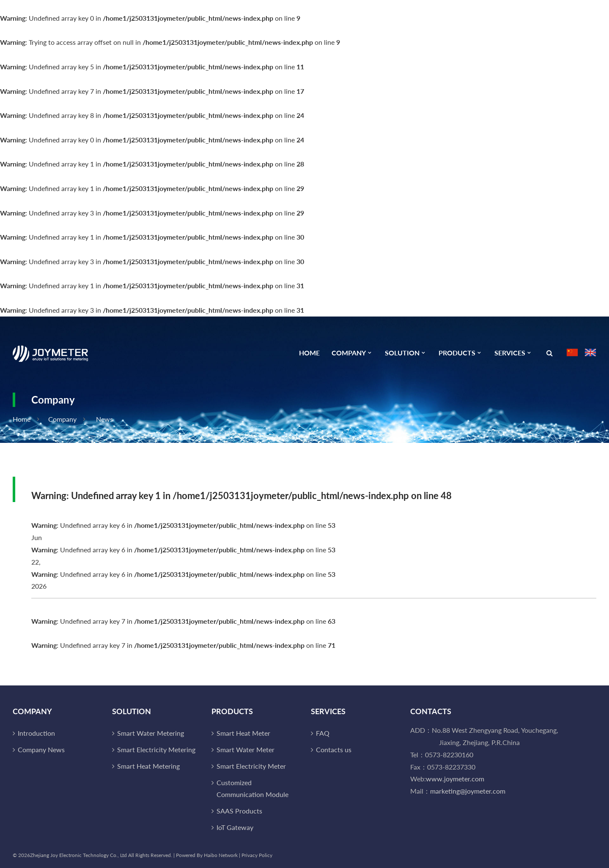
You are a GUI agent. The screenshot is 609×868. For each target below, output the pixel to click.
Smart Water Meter (246, 749)
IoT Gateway (235, 827)
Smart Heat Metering (148, 766)
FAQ (323, 733)
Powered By (190, 855)
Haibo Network (221, 855)
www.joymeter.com (455, 779)
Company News (41, 749)
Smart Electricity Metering (156, 749)
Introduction (36, 733)
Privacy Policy (257, 855)
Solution (402, 353)
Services (510, 353)
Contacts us (334, 749)
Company (349, 353)
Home (309, 353)
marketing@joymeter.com (468, 791)
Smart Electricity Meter (251, 766)
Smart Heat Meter (243, 733)
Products (457, 353)
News (104, 419)
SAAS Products (239, 811)
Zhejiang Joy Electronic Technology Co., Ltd (78, 855)
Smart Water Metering (151, 733)
